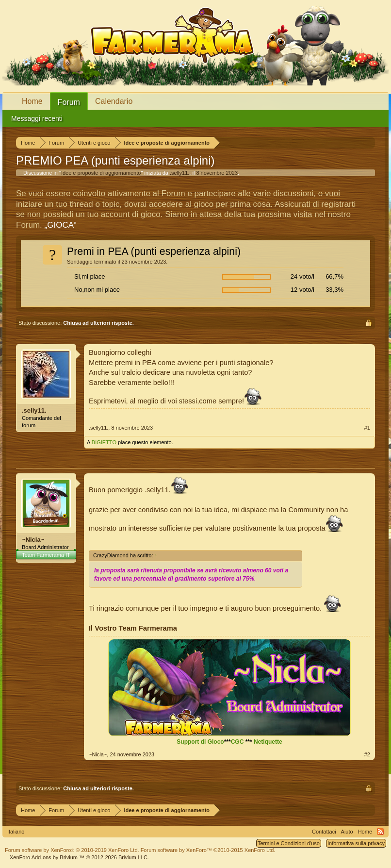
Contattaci (324, 832)
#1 (367, 428)
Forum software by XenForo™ (208, 850)
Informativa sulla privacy (356, 843)
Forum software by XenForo (72, 850)
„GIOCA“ (61, 225)
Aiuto (347, 832)
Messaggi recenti (37, 118)
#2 (367, 754)
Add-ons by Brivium (79, 857)
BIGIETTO (104, 442)
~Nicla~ (33, 540)
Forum (69, 102)
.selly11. (179, 173)
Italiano (16, 832)
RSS (380, 832)
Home (32, 101)
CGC (237, 742)
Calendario (114, 101)
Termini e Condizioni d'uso (289, 843)
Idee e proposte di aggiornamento (101, 173)
